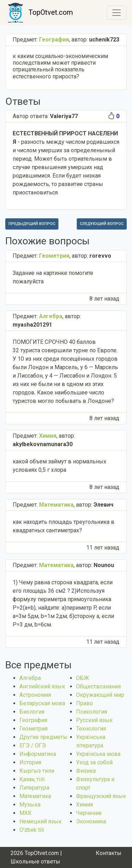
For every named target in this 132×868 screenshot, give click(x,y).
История (30, 762)
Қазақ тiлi (32, 779)
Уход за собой (94, 762)
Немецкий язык (40, 821)
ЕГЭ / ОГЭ (33, 745)
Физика (86, 771)
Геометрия (33, 729)
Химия (84, 805)
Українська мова (98, 754)
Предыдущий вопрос (32, 224)
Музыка (30, 805)
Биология (32, 712)
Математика (35, 796)
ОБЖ (83, 678)
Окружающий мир (100, 695)
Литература (34, 788)
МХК (26, 813)
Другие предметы (43, 737)
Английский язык (42, 686)
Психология (92, 712)
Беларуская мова (42, 703)
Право (84, 703)
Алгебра (30, 678)
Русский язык (94, 720)
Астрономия (35, 695)
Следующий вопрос (102, 224)
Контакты (109, 853)
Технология (91, 729)
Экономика (91, 821)
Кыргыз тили (37, 771)
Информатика (38, 754)
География (33, 720)
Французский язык (101, 796)
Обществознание (99, 686)
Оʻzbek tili (32, 830)
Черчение (89, 813)
